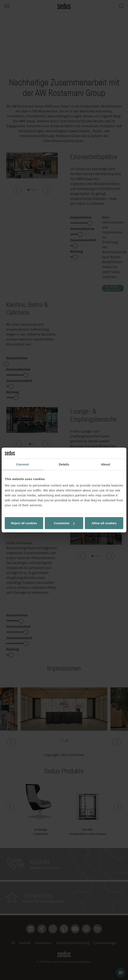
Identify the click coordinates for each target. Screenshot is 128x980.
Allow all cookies (104, 523)
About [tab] (105, 464)
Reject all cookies (24, 523)
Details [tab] (64, 464)
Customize (64, 523)
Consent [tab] (22, 464)
